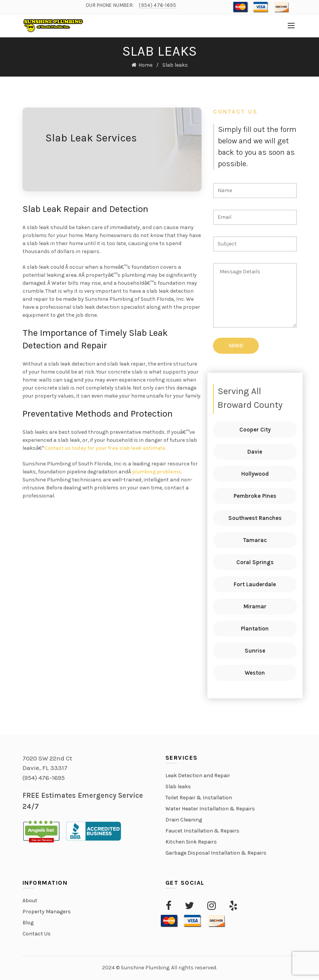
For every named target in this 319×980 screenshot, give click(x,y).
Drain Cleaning (184, 820)
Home (145, 65)
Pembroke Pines (255, 496)
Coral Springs (255, 562)
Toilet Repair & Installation (199, 798)
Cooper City (255, 430)
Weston (255, 673)
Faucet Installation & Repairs (202, 831)
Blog (28, 923)
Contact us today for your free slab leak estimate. (106, 448)
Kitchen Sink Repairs (191, 842)
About (30, 901)
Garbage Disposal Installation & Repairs (216, 853)
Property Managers (47, 912)
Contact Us (37, 934)
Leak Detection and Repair (198, 775)
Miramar (255, 606)
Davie (255, 452)
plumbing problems (157, 472)
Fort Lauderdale (255, 584)
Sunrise (255, 651)
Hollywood (255, 474)
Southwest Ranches (255, 518)
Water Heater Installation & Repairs (210, 809)
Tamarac (255, 540)
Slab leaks (178, 787)
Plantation (255, 629)
